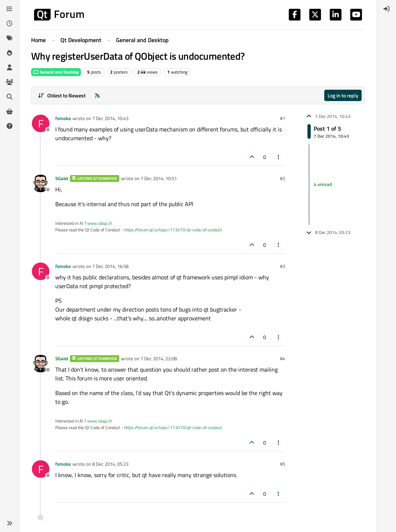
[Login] (386, 9)
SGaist (62, 178)
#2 (283, 178)
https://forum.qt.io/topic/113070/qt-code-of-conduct (173, 230)
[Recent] (10, 23)
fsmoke (63, 118)
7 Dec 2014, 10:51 (159, 178)
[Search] (10, 97)
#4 (283, 358)
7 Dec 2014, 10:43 (110, 118)
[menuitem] (386, 9)
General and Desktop (56, 72)
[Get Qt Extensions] (10, 111)
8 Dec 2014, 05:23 (110, 464)
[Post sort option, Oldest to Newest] (62, 95)
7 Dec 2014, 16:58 (110, 266)
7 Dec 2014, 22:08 (159, 358)
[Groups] (10, 82)
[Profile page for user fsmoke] (41, 123)
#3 (283, 266)
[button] (10, 523)
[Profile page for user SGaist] (41, 183)
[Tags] (10, 38)
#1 (283, 118)
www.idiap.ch (100, 223)
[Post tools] (279, 157)
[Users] (10, 67)
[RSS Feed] (97, 95)
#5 (283, 464)
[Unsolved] (10, 126)
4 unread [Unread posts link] (323, 184)
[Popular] (10, 53)
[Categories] (10, 9)
